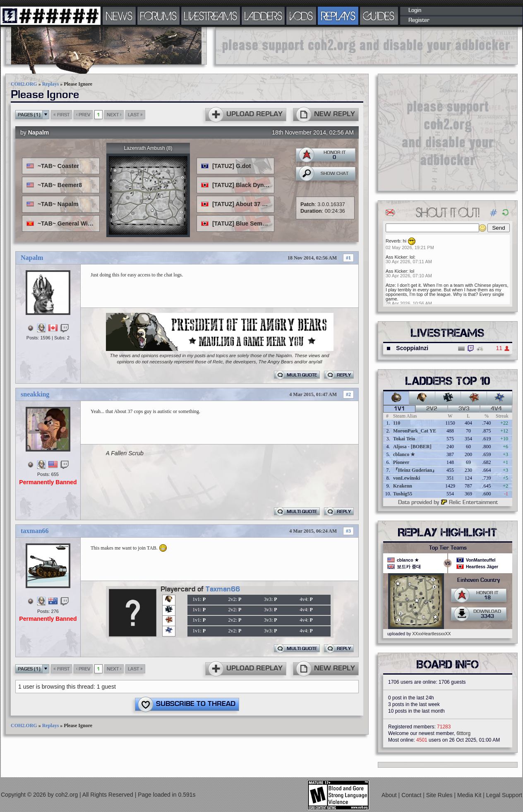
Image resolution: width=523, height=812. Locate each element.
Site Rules (440, 795)
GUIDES (379, 16)
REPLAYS (338, 16)
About (390, 795)
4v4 (496, 409)
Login (415, 10)
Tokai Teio (404, 439)
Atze (390, 285)
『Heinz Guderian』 (415, 470)
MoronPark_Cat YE (415, 431)
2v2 (432, 409)
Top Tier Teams (448, 548)
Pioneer (401, 462)
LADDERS (263, 16)
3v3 (464, 409)
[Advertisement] (367, 46)
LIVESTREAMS (211, 16)
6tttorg (463, 733)
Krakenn (403, 486)
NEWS (119, 16)
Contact (412, 795)
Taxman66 (223, 589)
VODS (301, 16)
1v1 (399, 409)
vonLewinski (407, 478)
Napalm (39, 132)
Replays (51, 84)
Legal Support (504, 795)
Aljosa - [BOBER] (412, 447)
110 (397, 423)
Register (419, 20)
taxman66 (35, 531)
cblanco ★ (404, 454)
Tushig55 (403, 494)
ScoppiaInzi (412, 348)
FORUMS (158, 16)
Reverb (393, 241)
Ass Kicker (396, 257)
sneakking (35, 394)
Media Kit (470, 795)
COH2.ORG (24, 84)
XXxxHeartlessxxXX (431, 634)
